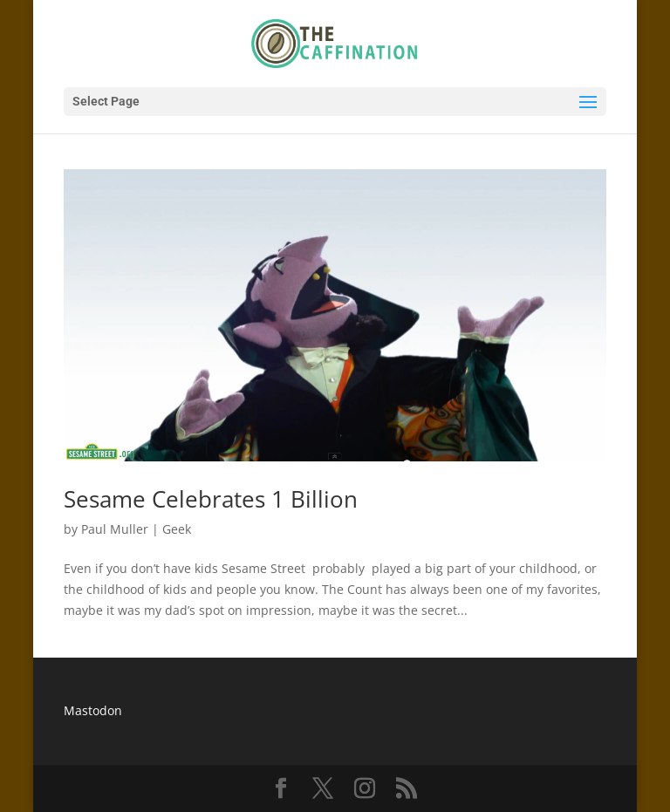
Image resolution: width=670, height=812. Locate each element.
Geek (177, 529)
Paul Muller (115, 529)
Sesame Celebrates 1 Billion (211, 499)
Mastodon (93, 710)
